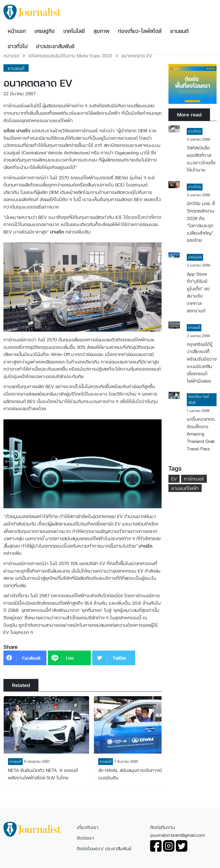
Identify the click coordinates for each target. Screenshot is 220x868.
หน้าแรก (11, 56)
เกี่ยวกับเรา (88, 827)
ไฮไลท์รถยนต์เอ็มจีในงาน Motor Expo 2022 (70, 56)
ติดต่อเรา (86, 838)
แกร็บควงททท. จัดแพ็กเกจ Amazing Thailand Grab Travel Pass (201, 434)
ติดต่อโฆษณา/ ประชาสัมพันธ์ (104, 848)
